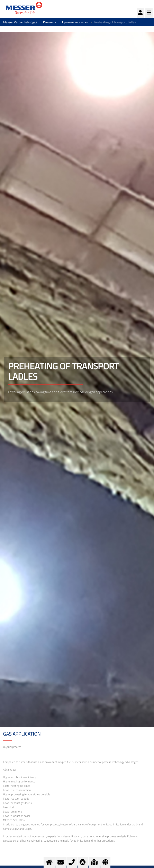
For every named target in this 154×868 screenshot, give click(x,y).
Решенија (49, 22)
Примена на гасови (75, 22)
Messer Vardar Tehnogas (20, 22)
